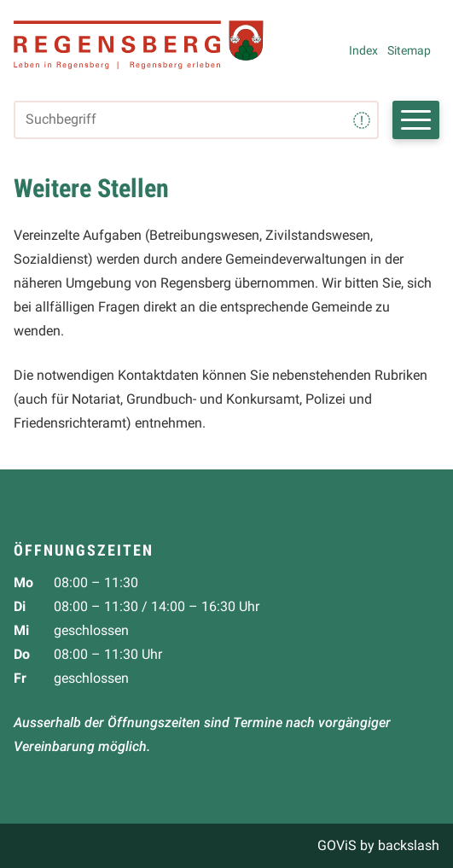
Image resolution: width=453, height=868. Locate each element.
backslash (409, 845)
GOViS (337, 845)
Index (363, 50)
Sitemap (409, 50)
